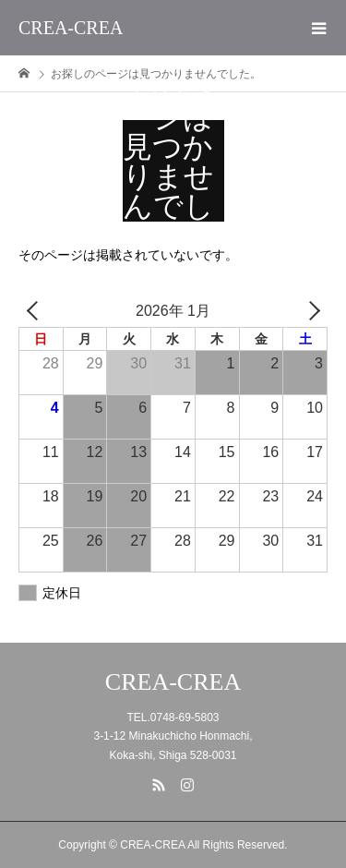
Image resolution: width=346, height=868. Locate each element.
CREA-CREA (71, 28)
